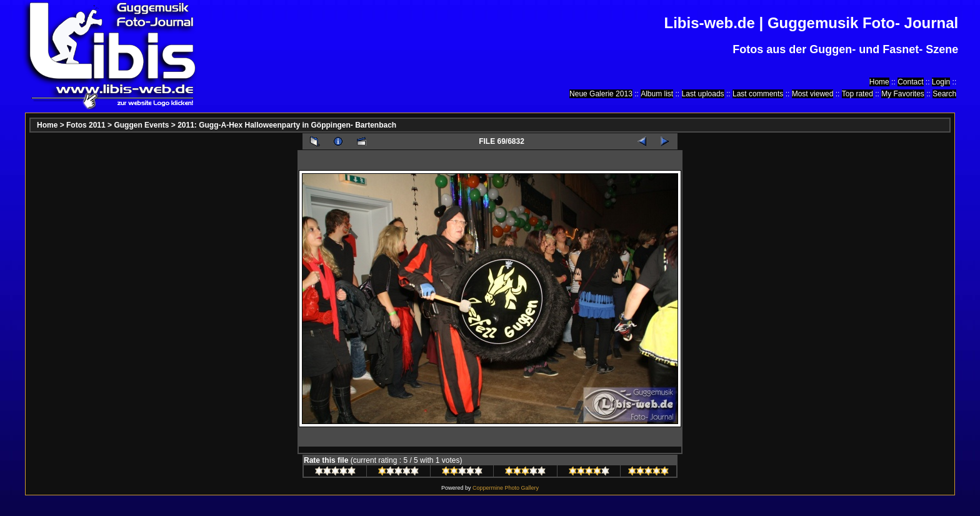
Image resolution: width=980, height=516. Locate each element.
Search (944, 94)
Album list (657, 94)
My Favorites (903, 94)
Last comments (758, 94)
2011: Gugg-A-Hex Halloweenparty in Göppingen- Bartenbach (287, 125)
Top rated (857, 94)
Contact (910, 82)
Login (941, 82)
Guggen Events (141, 125)
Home (879, 82)
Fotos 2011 (86, 125)
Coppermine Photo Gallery (506, 488)
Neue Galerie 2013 (601, 94)
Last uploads (703, 94)
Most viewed (813, 94)
